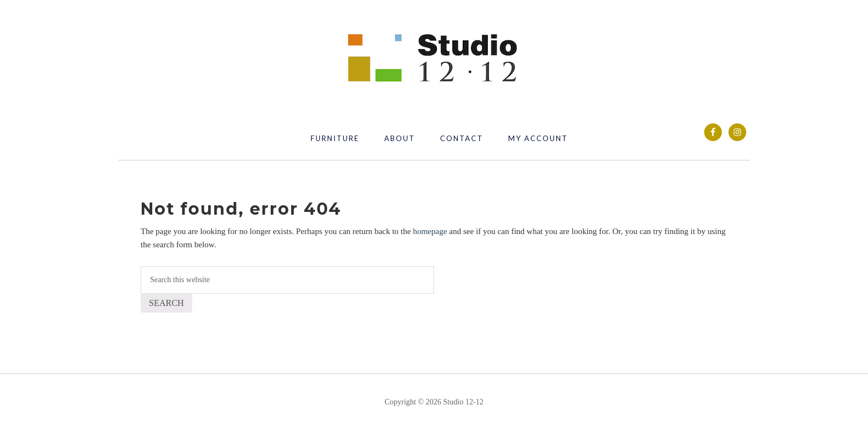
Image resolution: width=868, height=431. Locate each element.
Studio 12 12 (434, 59)
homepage (430, 231)
